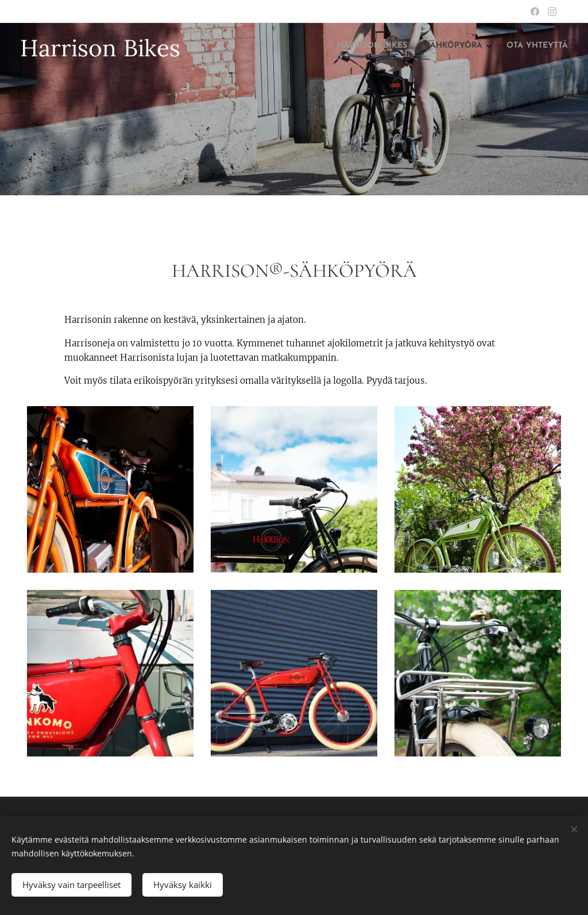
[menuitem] (529, 47)
